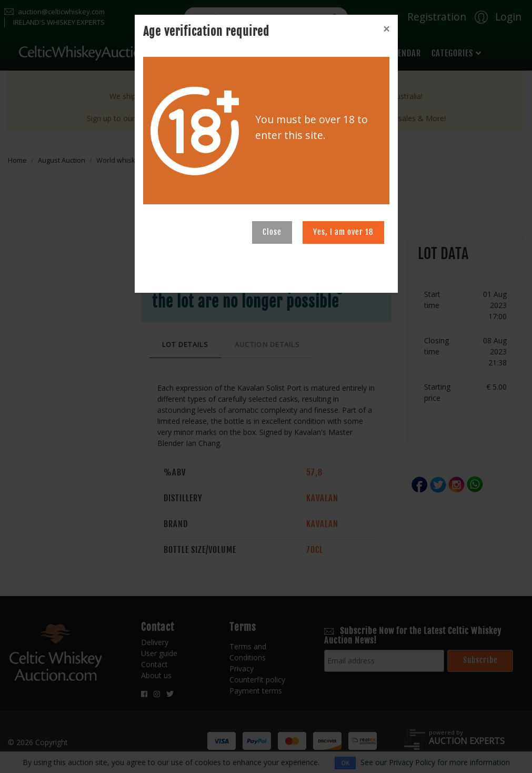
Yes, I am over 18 (343, 232)
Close (272, 232)
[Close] (386, 29)
